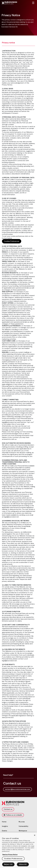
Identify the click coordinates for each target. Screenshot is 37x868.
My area (22, 822)
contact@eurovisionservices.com (18, 789)
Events (4, 831)
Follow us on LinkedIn (13, 815)
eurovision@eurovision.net (11, 687)
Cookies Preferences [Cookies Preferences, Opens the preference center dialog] (13, 859)
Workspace (23, 831)
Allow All (23, 865)
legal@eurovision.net (9, 661)
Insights (5, 826)
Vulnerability (23, 826)
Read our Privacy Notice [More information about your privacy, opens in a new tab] (10, 855)
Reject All (8, 865)
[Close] (35, 836)
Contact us (8, 809)
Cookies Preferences (12, 241)
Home (4, 822)
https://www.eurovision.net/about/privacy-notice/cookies (17, 233)
